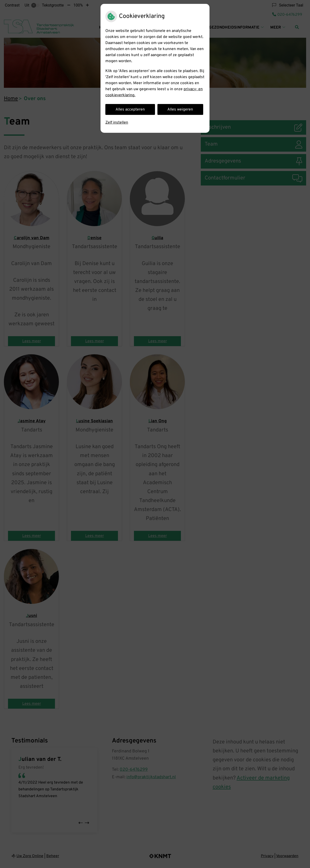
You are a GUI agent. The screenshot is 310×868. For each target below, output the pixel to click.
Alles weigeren (180, 110)
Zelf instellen (117, 123)
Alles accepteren (130, 110)
